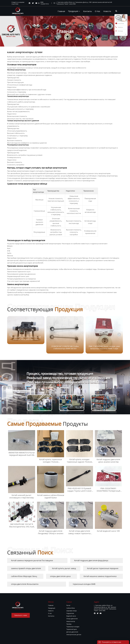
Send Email (120, 23)
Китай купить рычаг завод (64, 568)
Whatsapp (119, 31)
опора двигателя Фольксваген (25, 584)
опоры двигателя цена (60, 576)
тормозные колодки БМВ (84, 584)
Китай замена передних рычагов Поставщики (32, 560)
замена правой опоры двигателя (26, 568)
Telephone (119, 27)
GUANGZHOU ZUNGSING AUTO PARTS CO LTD (55, 260)
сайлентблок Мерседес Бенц (24, 576)
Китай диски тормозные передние (103, 568)
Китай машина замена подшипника (100, 576)
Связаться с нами (21, 615)
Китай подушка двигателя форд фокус (91, 560)
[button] (119, 335)
